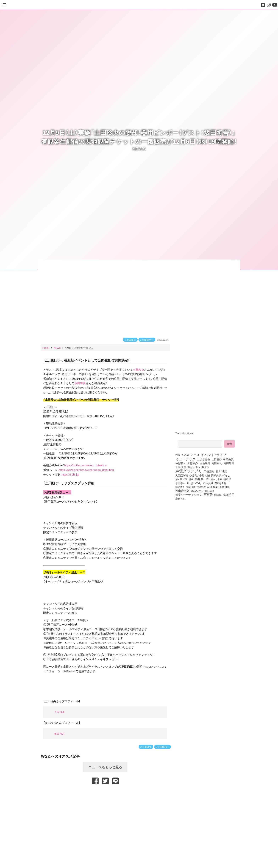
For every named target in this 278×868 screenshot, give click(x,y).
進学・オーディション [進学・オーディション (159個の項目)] (189, 495)
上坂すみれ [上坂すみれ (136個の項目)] (204, 459)
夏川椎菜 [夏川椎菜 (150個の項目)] (221, 471)
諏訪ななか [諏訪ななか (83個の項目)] (197, 491)
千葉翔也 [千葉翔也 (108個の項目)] (181, 467)
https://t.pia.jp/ (70, 474)
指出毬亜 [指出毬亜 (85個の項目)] (189, 479)
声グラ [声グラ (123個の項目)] (205, 467)
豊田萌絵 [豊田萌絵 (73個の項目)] (209, 491)
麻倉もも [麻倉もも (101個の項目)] (180, 499)
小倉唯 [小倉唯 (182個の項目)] (193, 475)
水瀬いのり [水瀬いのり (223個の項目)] (194, 483)
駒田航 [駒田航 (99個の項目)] (218, 495)
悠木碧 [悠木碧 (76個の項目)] (179, 479)
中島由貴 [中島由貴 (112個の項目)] (228, 459)
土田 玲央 (59, 712)
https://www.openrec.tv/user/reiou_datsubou (86, 470)
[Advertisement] (105, 793)
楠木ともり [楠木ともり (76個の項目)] (216, 479)
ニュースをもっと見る (105, 767)
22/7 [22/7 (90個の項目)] (178, 455)
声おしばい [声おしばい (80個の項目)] (194, 467)
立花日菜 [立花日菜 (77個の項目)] (191, 487)
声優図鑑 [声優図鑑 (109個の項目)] (209, 471)
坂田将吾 (80, 383)
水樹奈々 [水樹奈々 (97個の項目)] (180, 483)
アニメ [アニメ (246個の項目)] (195, 455)
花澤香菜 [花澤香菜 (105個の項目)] (213, 487)
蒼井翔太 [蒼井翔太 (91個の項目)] (224, 487)
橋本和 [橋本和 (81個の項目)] (227, 479)
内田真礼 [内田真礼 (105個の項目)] (217, 463)
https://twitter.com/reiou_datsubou (85, 465)
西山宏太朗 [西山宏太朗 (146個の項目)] (182, 491)
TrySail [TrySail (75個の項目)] (185, 455)
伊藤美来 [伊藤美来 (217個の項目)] (193, 463)
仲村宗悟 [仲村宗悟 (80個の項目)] (180, 463)
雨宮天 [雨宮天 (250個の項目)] (208, 494)
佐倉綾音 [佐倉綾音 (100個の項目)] (205, 463)
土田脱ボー (148, 340)
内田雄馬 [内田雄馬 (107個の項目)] (229, 463)
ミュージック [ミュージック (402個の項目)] (185, 459)
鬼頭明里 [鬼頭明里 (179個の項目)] (229, 494)
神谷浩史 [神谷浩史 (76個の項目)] (180, 487)
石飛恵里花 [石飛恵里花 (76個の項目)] (220, 483)
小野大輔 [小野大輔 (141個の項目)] (204, 475)
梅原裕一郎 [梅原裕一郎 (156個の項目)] (202, 479)
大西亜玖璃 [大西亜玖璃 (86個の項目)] (182, 475)
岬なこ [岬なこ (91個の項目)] (226, 475)
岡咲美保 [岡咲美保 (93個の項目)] (216, 476)
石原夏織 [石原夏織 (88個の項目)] (208, 483)
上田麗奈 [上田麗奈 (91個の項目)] (217, 459)
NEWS (139, 149)
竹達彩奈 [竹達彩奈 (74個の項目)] (201, 487)
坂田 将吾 (59, 734)
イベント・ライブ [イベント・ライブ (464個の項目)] (214, 455)
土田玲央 (131, 340)
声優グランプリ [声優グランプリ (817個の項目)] (189, 471)
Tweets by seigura (184, 433)
